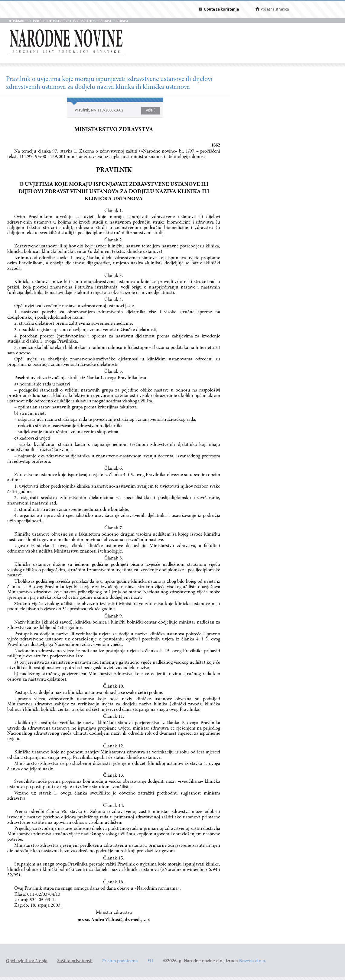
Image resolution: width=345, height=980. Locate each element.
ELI (150, 961)
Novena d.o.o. (253, 961)
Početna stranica (275, 10)
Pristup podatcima (120, 961)
